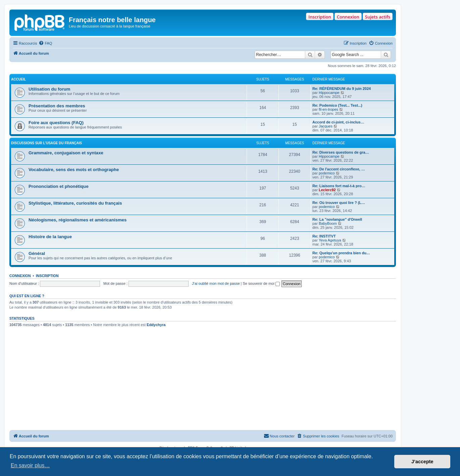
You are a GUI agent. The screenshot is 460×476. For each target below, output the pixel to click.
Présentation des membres (57, 106)
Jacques (326, 126)
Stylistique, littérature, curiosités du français (75, 203)
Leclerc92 (327, 190)
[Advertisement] (203, 380)
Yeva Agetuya (330, 240)
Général (37, 253)
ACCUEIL (18, 79)
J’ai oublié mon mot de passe (216, 283)
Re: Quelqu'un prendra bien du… (341, 253)
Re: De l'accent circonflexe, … (339, 169)
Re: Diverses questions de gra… (341, 152)
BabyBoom (328, 223)
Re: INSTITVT (324, 236)
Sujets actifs (378, 17)
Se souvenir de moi (261, 283)
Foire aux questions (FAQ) (56, 123)
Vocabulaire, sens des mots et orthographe (74, 170)
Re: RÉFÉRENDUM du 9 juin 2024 (342, 89)
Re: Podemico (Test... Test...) (337, 105)
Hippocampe (329, 93)
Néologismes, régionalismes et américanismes (78, 220)
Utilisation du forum (49, 89)
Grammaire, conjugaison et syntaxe (66, 153)
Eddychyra (156, 325)
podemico (327, 173)
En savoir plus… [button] (30, 465)
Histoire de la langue (50, 237)
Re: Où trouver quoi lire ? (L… (339, 203)
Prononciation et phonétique (59, 186)
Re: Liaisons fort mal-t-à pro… (339, 186)
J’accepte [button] (422, 462)
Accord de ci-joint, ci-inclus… (338, 122)
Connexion (348, 17)
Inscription (320, 17)
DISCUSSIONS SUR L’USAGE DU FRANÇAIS (46, 143)
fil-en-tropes (328, 109)
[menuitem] (45, 43)
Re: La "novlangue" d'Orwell (337, 219)
